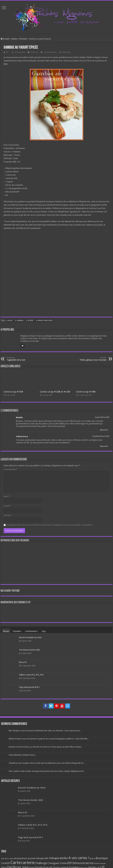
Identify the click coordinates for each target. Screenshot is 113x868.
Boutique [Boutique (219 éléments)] (102, 858)
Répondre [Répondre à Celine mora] (104, 446)
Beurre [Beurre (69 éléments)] (92, 859)
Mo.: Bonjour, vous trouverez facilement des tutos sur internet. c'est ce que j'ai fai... (45, 731)
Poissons (23, 39)
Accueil (5, 39)
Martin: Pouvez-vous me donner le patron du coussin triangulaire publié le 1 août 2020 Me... (49, 739)
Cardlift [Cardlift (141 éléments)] (5, 863)
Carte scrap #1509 (13, 392)
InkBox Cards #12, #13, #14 (31, 675)
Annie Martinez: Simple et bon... (22, 755)
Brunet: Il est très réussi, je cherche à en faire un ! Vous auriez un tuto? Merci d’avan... (46, 747)
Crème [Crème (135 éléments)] (63, 863)
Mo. (8, 52)
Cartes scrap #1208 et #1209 (55, 392)
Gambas (20, 321)
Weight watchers (45, 321)
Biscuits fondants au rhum (30, 637)
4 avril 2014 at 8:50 (102, 417)
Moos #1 (23, 662)
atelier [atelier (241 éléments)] (64, 858)
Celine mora (22, 436)
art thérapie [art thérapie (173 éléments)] (52, 858)
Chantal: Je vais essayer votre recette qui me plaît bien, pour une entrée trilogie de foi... (47, 763)
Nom (7, 496)
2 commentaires (50, 52)
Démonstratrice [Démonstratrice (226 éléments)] (83, 863)
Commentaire (10, 469)
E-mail (7, 506)
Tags (44, 631)
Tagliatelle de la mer (22, 359)
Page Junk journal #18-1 (29, 687)
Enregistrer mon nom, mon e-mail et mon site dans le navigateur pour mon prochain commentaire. (50, 525)
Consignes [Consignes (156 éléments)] (53, 863)
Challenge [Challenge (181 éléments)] (41, 863)
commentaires (31, 631)
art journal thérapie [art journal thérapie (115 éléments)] (34, 858)
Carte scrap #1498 (86, 392)
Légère (31, 321)
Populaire (17, 631)
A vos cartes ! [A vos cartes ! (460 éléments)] (79, 858)
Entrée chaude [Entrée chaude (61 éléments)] (100, 863)
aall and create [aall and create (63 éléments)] (7, 859)
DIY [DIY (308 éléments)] (70, 863)
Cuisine (14, 39)
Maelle (19, 417)
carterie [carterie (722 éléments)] (28, 863)
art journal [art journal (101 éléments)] (19, 858)
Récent (6, 631)
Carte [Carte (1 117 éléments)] (15, 863)
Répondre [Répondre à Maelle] (104, 430)
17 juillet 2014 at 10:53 (101, 436)
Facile (10, 321)
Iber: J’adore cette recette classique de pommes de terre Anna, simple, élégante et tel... (47, 771)
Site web (7, 515)
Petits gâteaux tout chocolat (91, 359)
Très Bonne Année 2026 (29, 650)
